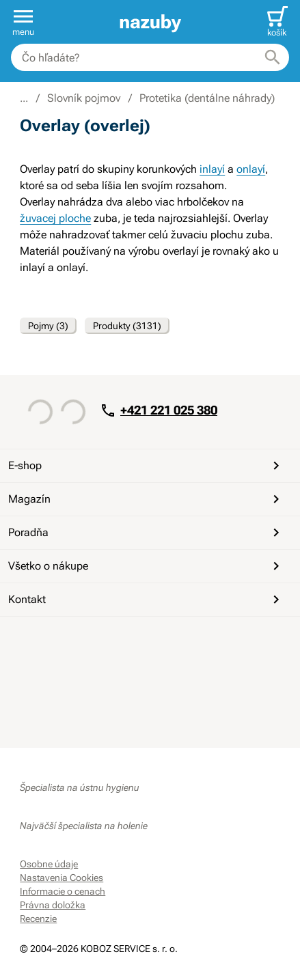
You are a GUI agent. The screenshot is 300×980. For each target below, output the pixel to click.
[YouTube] (65, 641)
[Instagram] (98, 641)
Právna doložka (53, 905)
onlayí (251, 169)
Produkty (127, 326)
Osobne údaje (49, 864)
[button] (23, 22)
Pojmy (48, 326)
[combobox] (150, 57)
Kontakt (146, 600)
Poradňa (146, 533)
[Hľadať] (273, 57)
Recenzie (38, 919)
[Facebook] (32, 641)
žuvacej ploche (55, 218)
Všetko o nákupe (146, 566)
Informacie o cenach (63, 891)
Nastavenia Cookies (62, 878)
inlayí (212, 169)
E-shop (146, 466)
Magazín (146, 499)
